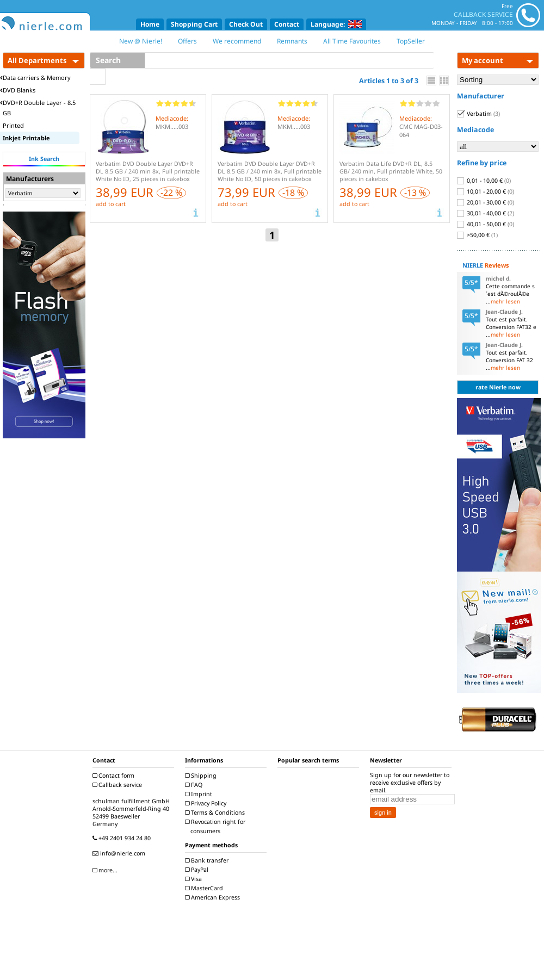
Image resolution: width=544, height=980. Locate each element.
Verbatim (478, 114)
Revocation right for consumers (217, 826)
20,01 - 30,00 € (486, 202)
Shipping (202, 776)
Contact (287, 24)
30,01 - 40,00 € (486, 213)
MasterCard (205, 888)
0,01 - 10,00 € (484, 181)
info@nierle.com (120, 853)
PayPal (198, 870)
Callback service (119, 785)
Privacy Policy (207, 803)
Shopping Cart (194, 24)
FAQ (195, 785)
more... (106, 870)
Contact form (115, 776)
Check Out (246, 24)
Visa (195, 879)
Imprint (200, 794)
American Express (214, 897)
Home (150, 24)
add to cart (111, 204)
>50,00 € (477, 235)
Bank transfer (208, 860)
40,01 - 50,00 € (486, 224)
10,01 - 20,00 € (486, 191)
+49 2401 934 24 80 (123, 838)
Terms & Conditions (216, 812)
